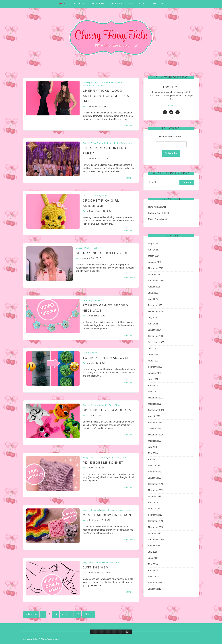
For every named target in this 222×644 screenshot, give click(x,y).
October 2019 (155, 496)
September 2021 (156, 410)
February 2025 (155, 305)
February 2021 (155, 422)
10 (78, 614)
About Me (116, 4)
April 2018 (153, 570)
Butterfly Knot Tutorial (158, 213)
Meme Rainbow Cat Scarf (107, 515)
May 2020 (153, 453)
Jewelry (98, 300)
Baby (86, 458)
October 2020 (155, 441)
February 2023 (155, 367)
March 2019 (154, 509)
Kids (117, 143)
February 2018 (155, 583)
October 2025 (155, 274)
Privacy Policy (138, 4)
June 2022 (153, 379)
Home (62, 4)
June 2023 (153, 355)
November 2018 (156, 527)
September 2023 (156, 342)
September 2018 (156, 539)
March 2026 (154, 256)
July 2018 (153, 552)
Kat (85, 106)
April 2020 (153, 459)
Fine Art (100, 562)
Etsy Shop (78, 4)
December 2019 (156, 484)
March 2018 (154, 576)
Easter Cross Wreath (158, 219)
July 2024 (153, 318)
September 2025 (156, 281)
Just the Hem (96, 567)
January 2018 (155, 589)
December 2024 (156, 311)
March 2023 (154, 361)
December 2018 (156, 521)
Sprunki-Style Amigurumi (108, 410)
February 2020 (155, 472)
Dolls (104, 196)
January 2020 (155, 478)
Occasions (127, 143)
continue (130, 126)
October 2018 (155, 533)
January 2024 (155, 330)
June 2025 (153, 293)
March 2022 (154, 392)
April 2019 (153, 502)
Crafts (86, 143)
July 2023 (153, 348)
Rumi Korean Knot (157, 207)
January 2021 (155, 429)
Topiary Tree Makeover (106, 358)
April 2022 (153, 385)
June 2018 (153, 558)
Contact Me (97, 4)
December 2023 (156, 336)
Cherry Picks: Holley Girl (102, 253)
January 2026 (155, 262)
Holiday (100, 86)
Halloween (89, 86)
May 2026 (153, 244)
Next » (88, 614)
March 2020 (154, 466)
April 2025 (153, 299)
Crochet (103, 82)
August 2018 (154, 546)
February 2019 (155, 515)
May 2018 (153, 564)
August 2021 (154, 416)
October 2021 (155, 404)
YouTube (158, 4)
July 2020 (153, 447)
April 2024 (153, 324)
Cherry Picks (90, 82)
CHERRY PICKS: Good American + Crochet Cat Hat (107, 96)
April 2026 (153, 250)
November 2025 (156, 268)
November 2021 (156, 398)
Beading (87, 300)
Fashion (120, 82)
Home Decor (90, 353)
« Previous (31, 614)
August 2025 (154, 287)
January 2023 (155, 373)
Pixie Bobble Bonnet (103, 463)
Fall (112, 82)
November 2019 (156, 490)
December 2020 (156, 435)
